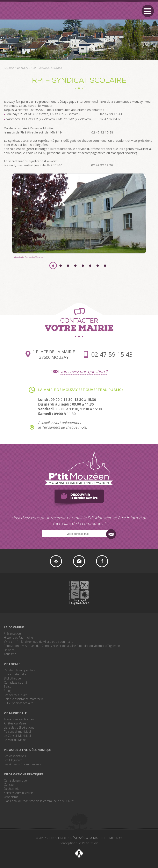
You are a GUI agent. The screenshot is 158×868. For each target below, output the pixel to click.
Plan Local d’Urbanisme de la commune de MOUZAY (39, 801)
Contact (9, 785)
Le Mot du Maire (15, 740)
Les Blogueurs (13, 760)
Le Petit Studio (79, 853)
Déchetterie (12, 789)
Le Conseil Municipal (17, 736)
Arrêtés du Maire (15, 723)
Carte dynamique (15, 780)
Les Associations (15, 756)
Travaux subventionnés (19, 719)
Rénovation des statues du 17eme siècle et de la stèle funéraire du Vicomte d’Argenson (62, 646)
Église (8, 687)
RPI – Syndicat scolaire (19, 703)
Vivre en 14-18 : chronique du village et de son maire (39, 642)
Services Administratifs (19, 793)
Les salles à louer (15, 695)
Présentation (12, 633)
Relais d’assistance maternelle (24, 699)
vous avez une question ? (84, 372)
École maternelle (15, 674)
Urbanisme (11, 797)
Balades (9, 650)
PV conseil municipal (17, 732)
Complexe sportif (15, 682)
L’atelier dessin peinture (20, 670)
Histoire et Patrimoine (18, 637)
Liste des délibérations (19, 727)
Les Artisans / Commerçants (23, 764)
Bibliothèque (12, 678)
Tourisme (10, 654)
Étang (8, 691)
